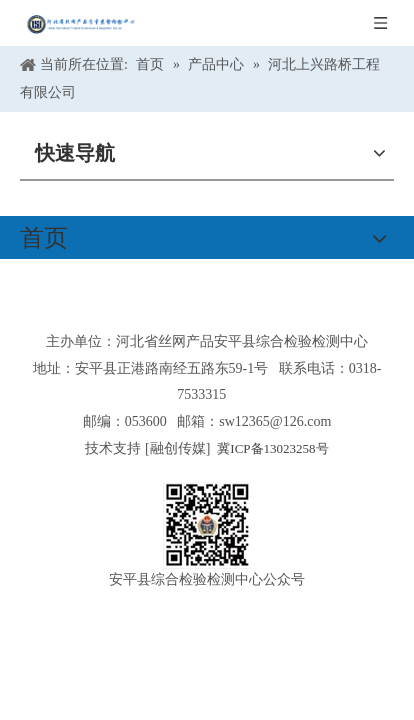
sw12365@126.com (275, 421)
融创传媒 (178, 448)
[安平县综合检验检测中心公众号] (207, 525)
